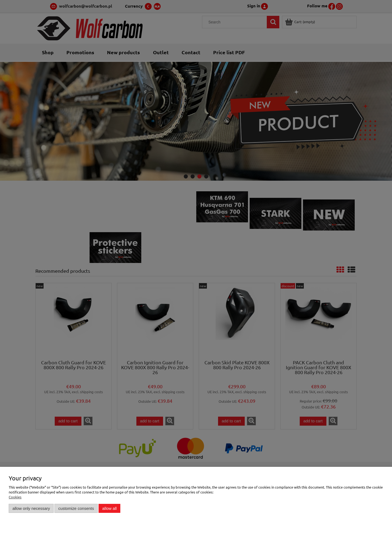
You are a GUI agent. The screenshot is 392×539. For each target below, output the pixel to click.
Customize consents (76, 508)
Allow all (110, 508)
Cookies (15, 497)
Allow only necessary (31, 508)
